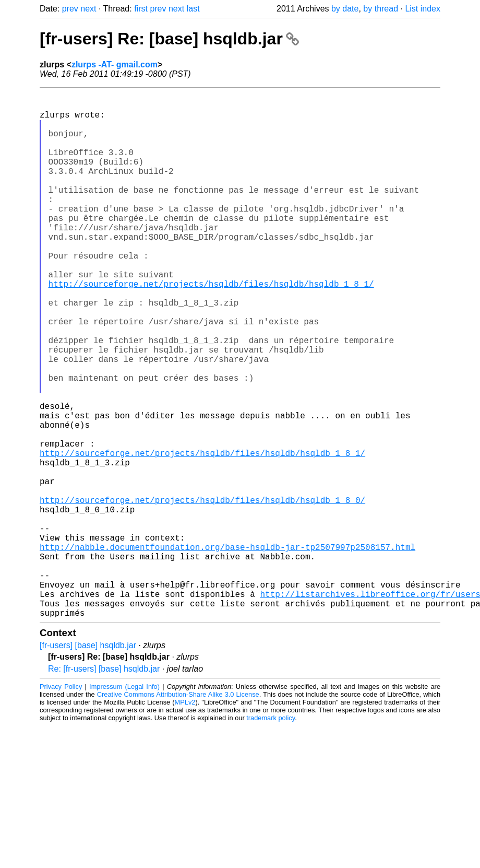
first (141, 9)
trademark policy (271, 835)
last (193, 9)
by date (345, 9)
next (88, 9)
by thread (381, 9)
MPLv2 (185, 819)
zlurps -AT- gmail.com (115, 64)
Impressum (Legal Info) (124, 804)
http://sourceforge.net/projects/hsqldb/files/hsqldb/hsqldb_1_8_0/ (202, 592)
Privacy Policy (61, 804)
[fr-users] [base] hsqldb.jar (88, 762)
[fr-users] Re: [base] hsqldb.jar (169, 39)
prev (70, 9)
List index (423, 9)
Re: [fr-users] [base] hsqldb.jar (104, 786)
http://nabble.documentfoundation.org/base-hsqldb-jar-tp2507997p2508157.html (227, 649)
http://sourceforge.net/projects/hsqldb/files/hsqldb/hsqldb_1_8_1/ (211, 327)
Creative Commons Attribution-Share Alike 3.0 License (178, 811)
